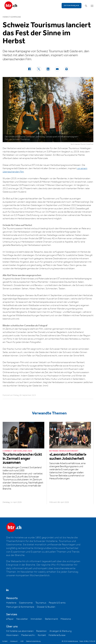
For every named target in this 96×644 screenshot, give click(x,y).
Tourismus (41, 603)
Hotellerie (11, 603)
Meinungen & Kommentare (20, 607)
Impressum (14, 641)
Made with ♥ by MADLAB (87, 641)
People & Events (57, 603)
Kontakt (42, 635)
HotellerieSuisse (57, 635)
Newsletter (22, 619)
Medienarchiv (28, 635)
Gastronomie (26, 603)
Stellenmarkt (51, 619)
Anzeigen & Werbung (60, 631)
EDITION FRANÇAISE (72, 6)
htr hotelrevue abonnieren (20, 631)
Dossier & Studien (46, 607)
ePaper (10, 619)
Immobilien (36, 619)
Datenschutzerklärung (33, 641)
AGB (22, 641)
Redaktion (42, 631)
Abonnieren (12, 635)
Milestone (66, 619)
